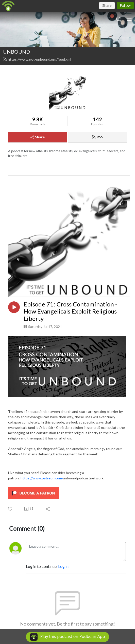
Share (38, 137)
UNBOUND (16, 52)
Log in (63, 566)
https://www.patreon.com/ (42, 478)
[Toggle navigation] (129, 19)
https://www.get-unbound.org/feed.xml (37, 59)
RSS (97, 137)
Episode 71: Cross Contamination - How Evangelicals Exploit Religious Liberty (70, 312)
